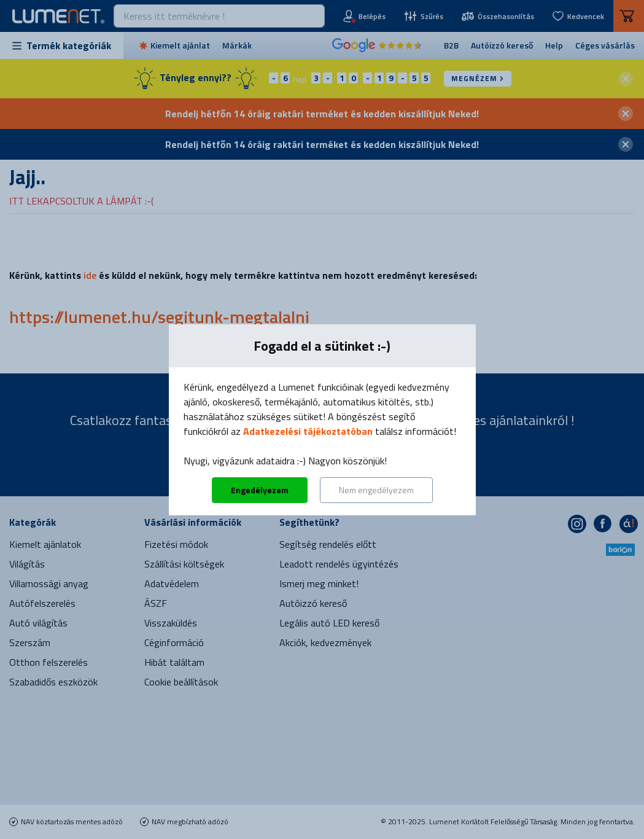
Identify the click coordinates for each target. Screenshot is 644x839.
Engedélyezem (260, 490)
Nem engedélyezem (376, 490)
